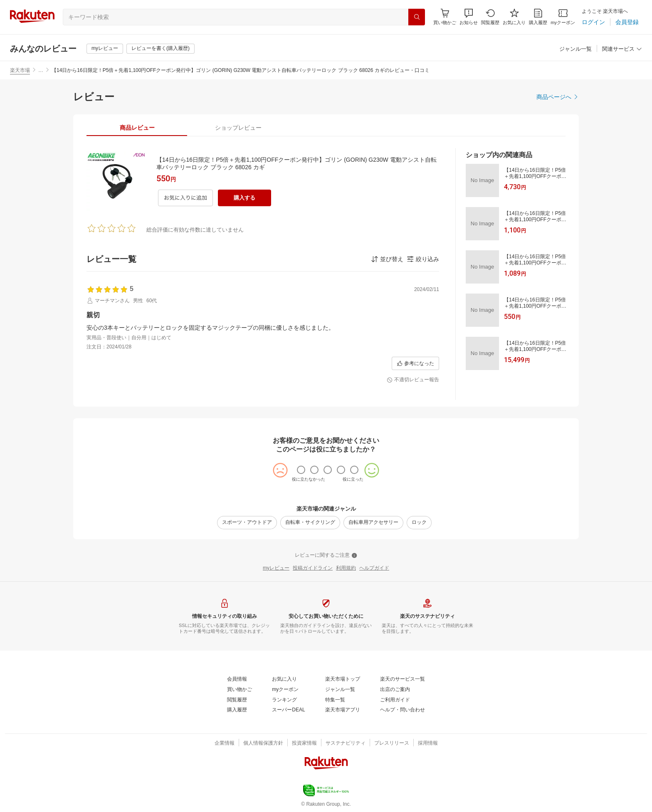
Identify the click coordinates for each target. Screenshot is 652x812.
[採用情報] (428, 743)
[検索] (417, 17)
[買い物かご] (240, 690)
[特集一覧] (335, 700)
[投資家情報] (304, 743)
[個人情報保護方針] (263, 743)
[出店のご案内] (395, 690)
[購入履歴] (538, 17)
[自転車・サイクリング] (310, 523)
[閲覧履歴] (490, 17)
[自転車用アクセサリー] (373, 523)
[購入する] (244, 198)
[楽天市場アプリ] (343, 710)
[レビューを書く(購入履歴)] (161, 49)
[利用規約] (346, 568)
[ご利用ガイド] (395, 700)
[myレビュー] (105, 49)
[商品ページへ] (558, 97)
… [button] (41, 70)
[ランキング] (284, 700)
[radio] (301, 470)
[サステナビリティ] (346, 743)
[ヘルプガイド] (374, 568)
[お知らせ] (469, 17)
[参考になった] (415, 363)
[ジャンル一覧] (575, 49)
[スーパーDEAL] (288, 710)
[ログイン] (593, 22)
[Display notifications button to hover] (445, 17)
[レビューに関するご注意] (326, 555)
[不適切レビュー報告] (413, 380)
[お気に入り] (514, 17)
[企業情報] (225, 743)
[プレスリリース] (392, 743)
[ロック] (419, 523)
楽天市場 (20, 70)
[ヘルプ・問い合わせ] (403, 710)
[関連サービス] (622, 49)
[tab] (137, 128)
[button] (469, 17)
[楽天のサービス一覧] (403, 679)
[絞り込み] (423, 259)
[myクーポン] (563, 17)
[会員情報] (237, 679)
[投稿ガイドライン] (313, 568)
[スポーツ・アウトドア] (247, 523)
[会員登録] (627, 22)
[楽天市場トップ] (343, 679)
